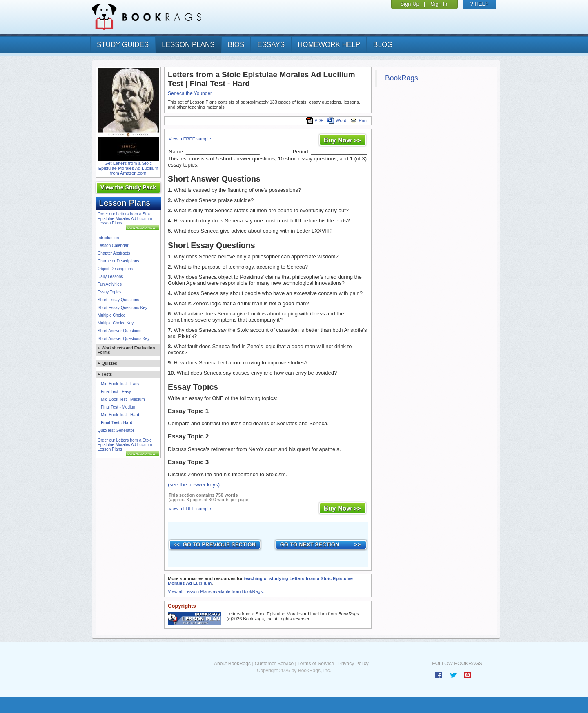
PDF (315, 120)
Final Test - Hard (117, 423)
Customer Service (274, 664)
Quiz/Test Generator (116, 430)
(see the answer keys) (194, 485)
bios (236, 45)
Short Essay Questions (118, 300)
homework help (329, 45)
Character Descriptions (118, 261)
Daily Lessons (110, 277)
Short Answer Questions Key (124, 339)
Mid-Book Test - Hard (120, 415)
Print (359, 120)
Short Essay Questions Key (122, 308)
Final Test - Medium (119, 407)
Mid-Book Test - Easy (120, 384)
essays (271, 45)
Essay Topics (109, 292)
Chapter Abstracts (114, 253)
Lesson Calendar (113, 245)
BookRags (402, 78)
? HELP (480, 4)
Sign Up (410, 4)
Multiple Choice (111, 315)
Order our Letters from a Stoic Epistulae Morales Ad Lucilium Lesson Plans (125, 219)
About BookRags (232, 664)
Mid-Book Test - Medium (123, 399)
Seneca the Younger (190, 93)
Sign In (439, 4)
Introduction (108, 238)
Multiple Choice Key (116, 323)
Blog (383, 45)
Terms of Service (316, 664)
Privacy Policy (353, 664)
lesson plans (188, 45)
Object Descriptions (115, 269)
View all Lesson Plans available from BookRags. (216, 591)
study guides (123, 45)
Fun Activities (110, 284)
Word (337, 120)
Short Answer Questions (119, 331)
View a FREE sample (190, 139)
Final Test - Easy (116, 392)
